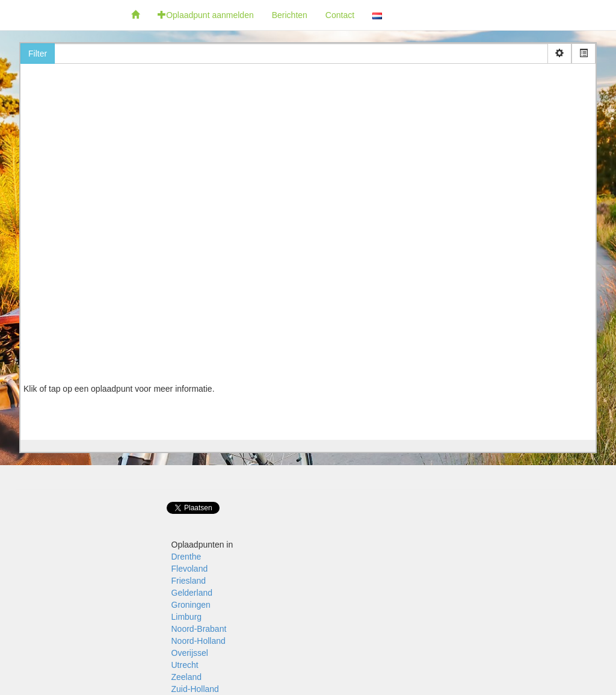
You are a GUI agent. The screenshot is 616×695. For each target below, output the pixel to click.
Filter (38, 54)
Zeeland (187, 677)
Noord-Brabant (199, 629)
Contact (340, 15)
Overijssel (190, 653)
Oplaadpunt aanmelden (206, 15)
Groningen (191, 605)
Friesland (189, 581)
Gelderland (192, 593)
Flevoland (190, 569)
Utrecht (185, 665)
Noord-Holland (199, 641)
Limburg (187, 617)
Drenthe (186, 557)
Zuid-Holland (195, 689)
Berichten (290, 15)
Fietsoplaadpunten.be (61, 15)
